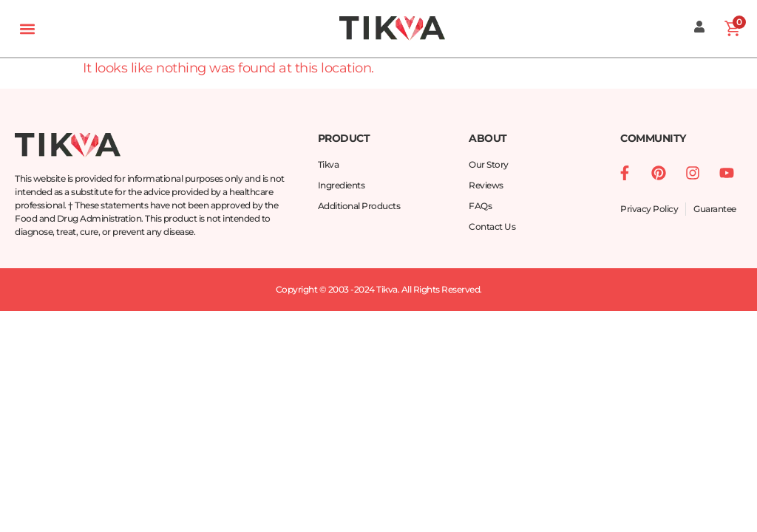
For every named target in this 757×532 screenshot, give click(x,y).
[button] (27, 28)
